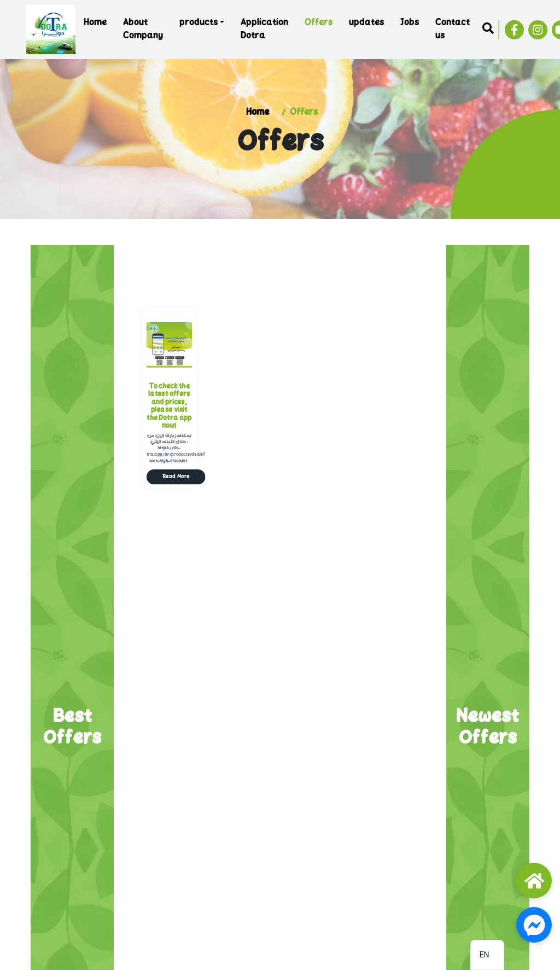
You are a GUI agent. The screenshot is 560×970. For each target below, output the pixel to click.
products (199, 23)
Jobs (410, 23)
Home (95, 23)
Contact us (453, 30)
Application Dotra (264, 30)
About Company (143, 30)
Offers (319, 23)
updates (366, 23)
